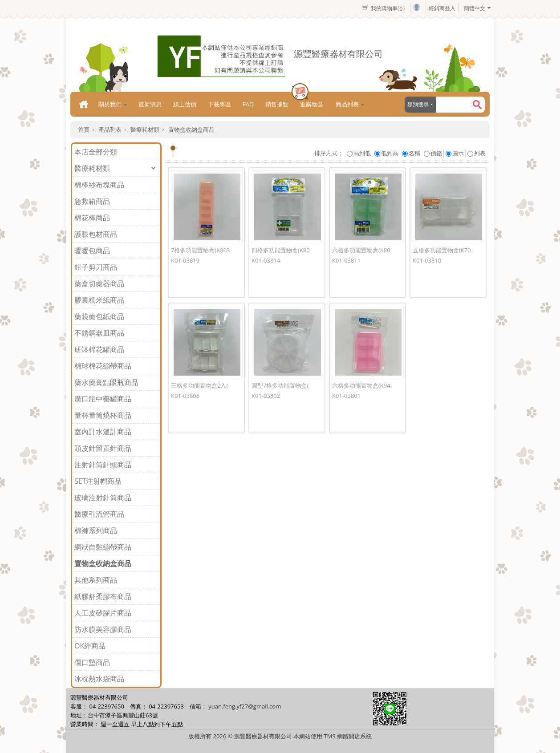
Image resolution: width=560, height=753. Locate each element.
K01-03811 (346, 260)
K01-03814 (266, 260)
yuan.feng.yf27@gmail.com (245, 706)
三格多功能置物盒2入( (199, 385)
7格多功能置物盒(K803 (201, 250)
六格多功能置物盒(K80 (361, 250)
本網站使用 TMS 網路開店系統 (333, 736)
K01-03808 (185, 396)
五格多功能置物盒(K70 (442, 250)
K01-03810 (427, 260)
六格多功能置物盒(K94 (361, 385)
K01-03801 (346, 396)
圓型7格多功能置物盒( (280, 385)
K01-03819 (185, 260)
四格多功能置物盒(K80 (281, 250)
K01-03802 (266, 396)
